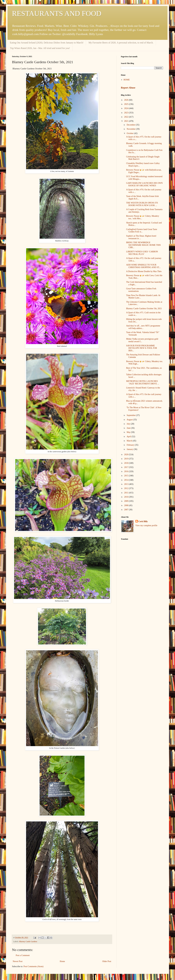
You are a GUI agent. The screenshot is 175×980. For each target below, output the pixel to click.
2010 (127, 497)
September (131, 415)
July (129, 424)
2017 (127, 467)
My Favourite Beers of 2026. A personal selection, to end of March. (121, 43)
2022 (127, 117)
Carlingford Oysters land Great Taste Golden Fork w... (142, 231)
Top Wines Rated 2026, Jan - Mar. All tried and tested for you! (40, 48)
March (130, 441)
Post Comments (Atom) (33, 966)
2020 (127, 455)
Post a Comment (23, 955)
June (129, 428)
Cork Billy (143, 521)
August (130, 420)
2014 (127, 480)
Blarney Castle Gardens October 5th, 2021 (144, 309)
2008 (127, 505)
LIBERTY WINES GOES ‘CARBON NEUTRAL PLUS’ (142, 253)
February (131, 445)
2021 (127, 121)
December (131, 125)
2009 (127, 501)
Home (62, 961)
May (129, 432)
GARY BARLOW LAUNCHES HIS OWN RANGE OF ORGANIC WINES (144, 184)
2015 (127, 476)
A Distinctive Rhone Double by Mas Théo (144, 271)
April (129, 437)
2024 (127, 108)
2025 (127, 104)
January (130, 449)
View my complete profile (146, 525)
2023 (127, 113)
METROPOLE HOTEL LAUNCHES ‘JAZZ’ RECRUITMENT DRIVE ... (143, 382)
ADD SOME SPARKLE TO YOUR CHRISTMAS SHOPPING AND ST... (143, 266)
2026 (127, 100)
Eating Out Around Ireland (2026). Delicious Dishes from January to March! (47, 43)
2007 (127, 510)
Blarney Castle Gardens (28, 942)
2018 (127, 463)
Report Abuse (128, 88)
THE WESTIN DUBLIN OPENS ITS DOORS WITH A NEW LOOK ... (142, 204)
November (131, 129)
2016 (127, 471)
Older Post (107, 961)
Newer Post (18, 961)
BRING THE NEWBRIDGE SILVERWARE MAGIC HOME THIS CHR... (143, 245)
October (130, 133)
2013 (127, 484)
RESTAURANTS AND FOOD (57, 13)
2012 (127, 488)
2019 (127, 459)
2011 (127, 493)
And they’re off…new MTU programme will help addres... (143, 327)
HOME (127, 80)
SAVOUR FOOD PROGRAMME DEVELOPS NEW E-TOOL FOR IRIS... (142, 348)
